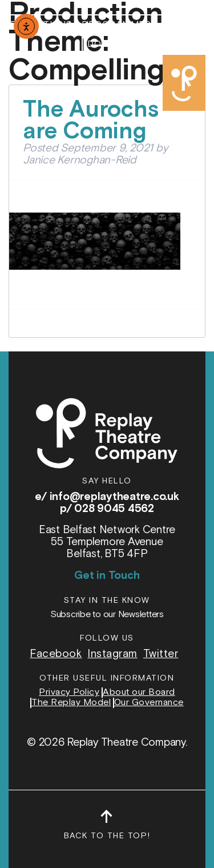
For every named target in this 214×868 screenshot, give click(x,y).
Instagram (112, 654)
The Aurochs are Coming (90, 121)
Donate (106, 44)
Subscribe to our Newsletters (107, 615)
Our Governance (149, 703)
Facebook (56, 654)
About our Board (139, 693)
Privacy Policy (69, 693)
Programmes (116, 25)
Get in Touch (107, 576)
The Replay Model (71, 703)
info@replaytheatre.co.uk (114, 497)
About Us (184, 25)
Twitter (161, 654)
